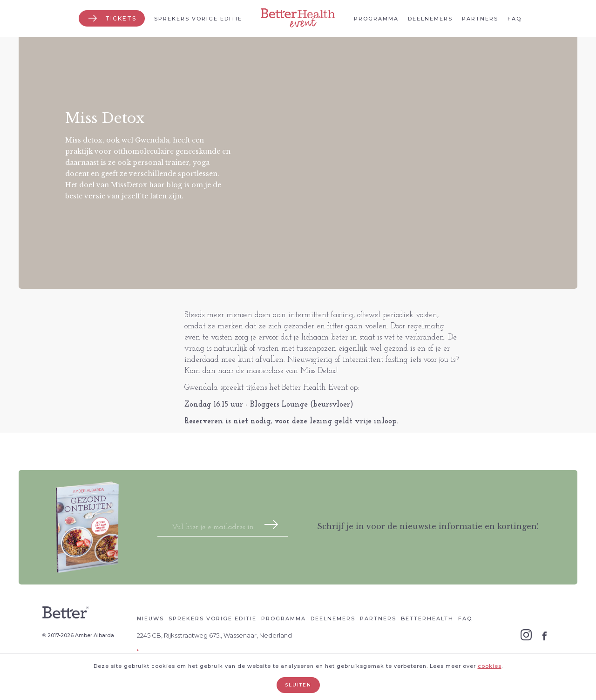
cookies (490, 666)
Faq (515, 19)
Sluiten (298, 685)
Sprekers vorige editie (198, 19)
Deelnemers (430, 19)
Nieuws (150, 618)
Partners (480, 19)
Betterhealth (427, 618)
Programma (376, 19)
